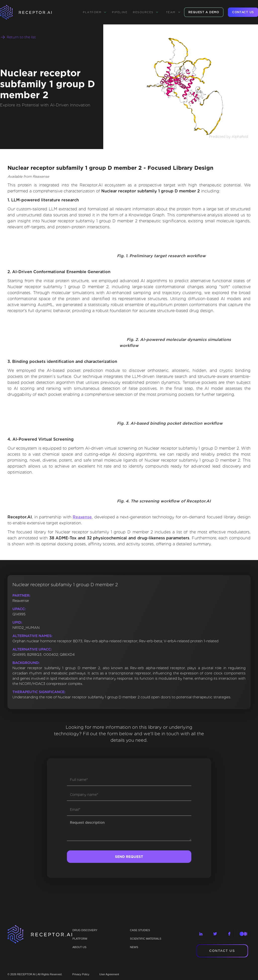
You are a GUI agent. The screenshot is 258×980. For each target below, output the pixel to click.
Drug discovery (85, 930)
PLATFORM (80, 939)
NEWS (134, 947)
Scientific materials (146, 939)
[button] (95, 12)
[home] (32, 12)
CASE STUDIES (140, 930)
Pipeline (120, 12)
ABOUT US (79, 947)
